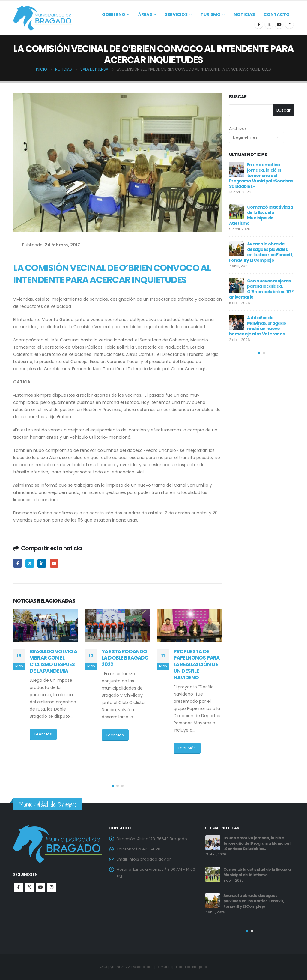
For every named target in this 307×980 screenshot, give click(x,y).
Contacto (277, 14)
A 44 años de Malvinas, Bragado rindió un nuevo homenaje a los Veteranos (258, 326)
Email (54, 563)
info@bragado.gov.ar (150, 859)
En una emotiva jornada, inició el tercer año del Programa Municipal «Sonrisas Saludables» (261, 176)
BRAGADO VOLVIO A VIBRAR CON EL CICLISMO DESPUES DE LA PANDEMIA (54, 661)
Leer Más (43, 734)
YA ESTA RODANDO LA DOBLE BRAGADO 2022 (125, 658)
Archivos (238, 128)
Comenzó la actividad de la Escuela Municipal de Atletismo (261, 215)
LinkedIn (42, 563)
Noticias (244, 14)
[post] (237, 170)
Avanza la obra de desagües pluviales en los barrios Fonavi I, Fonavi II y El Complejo (261, 252)
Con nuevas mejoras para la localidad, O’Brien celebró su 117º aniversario (261, 289)
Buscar (238, 97)
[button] (113, 786)
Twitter (30, 563)
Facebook (18, 563)
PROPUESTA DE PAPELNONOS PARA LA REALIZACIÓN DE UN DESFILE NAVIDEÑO (197, 664)
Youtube (40, 887)
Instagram (52, 887)
